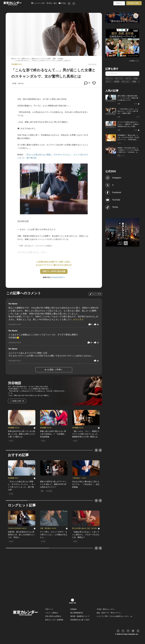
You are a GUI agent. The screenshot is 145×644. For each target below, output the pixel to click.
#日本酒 (117, 82)
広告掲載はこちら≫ (134, 61)
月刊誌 (62, 3)
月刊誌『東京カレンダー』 (106, 609)
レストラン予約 (38, 3)
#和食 (134, 82)
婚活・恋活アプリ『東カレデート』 (109, 613)
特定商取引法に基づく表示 (80, 620)
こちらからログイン (58, 277)
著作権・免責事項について (80, 616)
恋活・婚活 (52, 3)
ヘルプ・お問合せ (52, 613)
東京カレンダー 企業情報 (54, 620)
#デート (109, 82)
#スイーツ (109, 78)
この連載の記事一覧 (17, 401)
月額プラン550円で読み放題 (54, 271)
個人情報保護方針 (77, 613)
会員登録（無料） (134, 3)
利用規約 (74, 609)
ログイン (119, 3)
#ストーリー (119, 78)
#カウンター (126, 82)
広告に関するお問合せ (53, 616)
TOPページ (49, 609)
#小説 (136, 78)
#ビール (128, 78)
